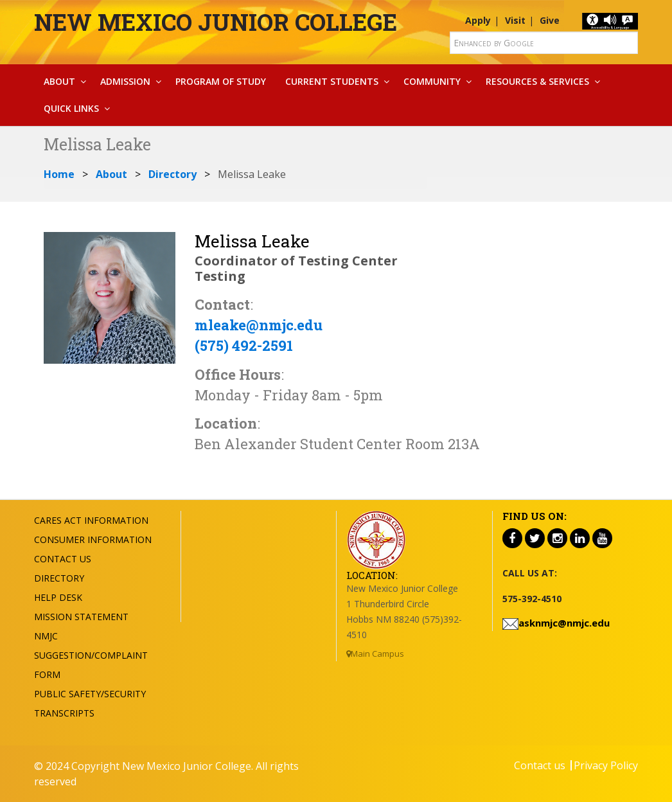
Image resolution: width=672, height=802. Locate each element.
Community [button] (432, 81)
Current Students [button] (332, 81)
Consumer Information (93, 539)
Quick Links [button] (71, 108)
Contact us (540, 765)
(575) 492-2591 (244, 345)
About (111, 174)
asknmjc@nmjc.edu (564, 623)
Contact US (63, 559)
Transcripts (64, 713)
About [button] (59, 81)
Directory (172, 174)
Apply (478, 20)
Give (550, 20)
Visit (515, 20)
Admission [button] (125, 81)
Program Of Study (221, 81)
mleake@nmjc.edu (259, 325)
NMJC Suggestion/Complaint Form (91, 655)
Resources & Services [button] (537, 81)
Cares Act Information (91, 520)
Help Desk (58, 597)
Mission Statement (81, 617)
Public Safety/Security (90, 694)
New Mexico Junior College (216, 22)
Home (59, 174)
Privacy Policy (606, 765)
